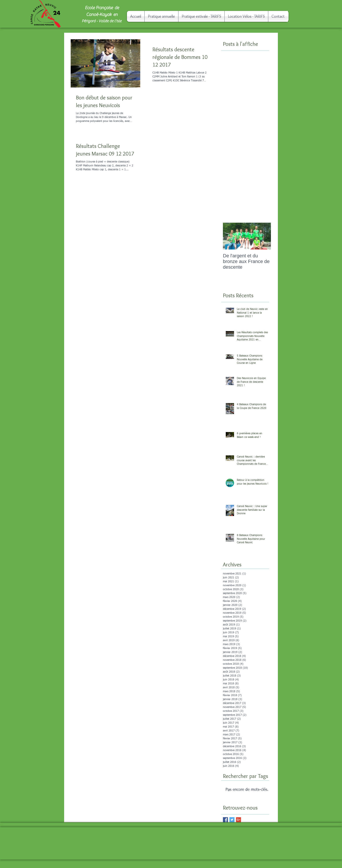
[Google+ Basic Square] (239, 820)
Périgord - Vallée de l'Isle (102, 21)
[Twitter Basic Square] (232, 820)
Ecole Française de (102, 8)
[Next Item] (264, 236)
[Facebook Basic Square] (225, 820)
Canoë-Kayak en (102, 15)
